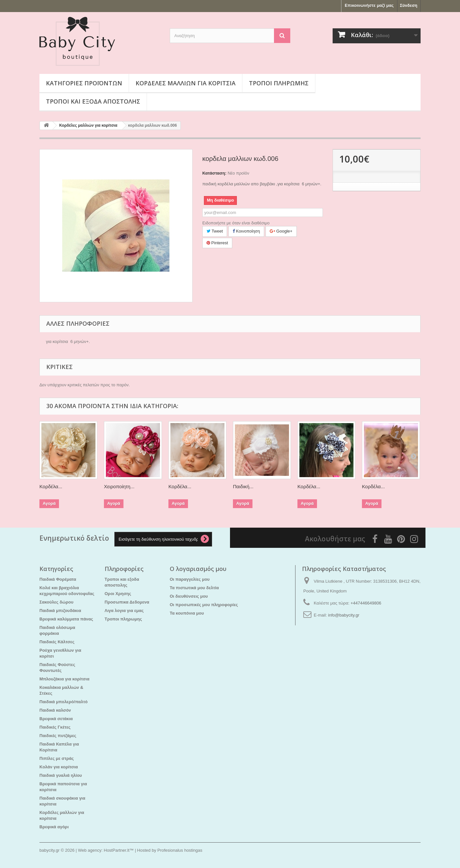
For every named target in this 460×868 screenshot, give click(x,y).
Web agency (90, 850)
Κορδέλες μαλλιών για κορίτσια (186, 83)
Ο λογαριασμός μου (198, 569)
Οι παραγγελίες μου (190, 579)
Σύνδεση (409, 5)
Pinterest (217, 243)
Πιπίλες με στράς (57, 758)
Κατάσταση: (214, 173)
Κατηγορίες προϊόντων (84, 83)
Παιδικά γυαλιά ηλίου (61, 775)
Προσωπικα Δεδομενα (127, 602)
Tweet (215, 231)
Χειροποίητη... (119, 486)
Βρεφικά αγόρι (54, 827)
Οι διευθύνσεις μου (189, 596)
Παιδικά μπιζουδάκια (60, 611)
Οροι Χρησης (118, 594)
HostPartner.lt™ (119, 850)
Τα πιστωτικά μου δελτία (194, 588)
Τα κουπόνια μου (187, 613)
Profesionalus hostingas (180, 850)
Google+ (281, 231)
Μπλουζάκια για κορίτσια (64, 679)
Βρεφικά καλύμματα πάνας (66, 619)
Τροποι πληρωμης (279, 83)
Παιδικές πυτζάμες (58, 736)
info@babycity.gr (344, 615)
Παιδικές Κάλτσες (57, 642)
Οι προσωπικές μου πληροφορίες (204, 605)
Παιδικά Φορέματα (58, 579)
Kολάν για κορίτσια (59, 767)
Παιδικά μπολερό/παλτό (64, 702)
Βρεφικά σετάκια (56, 719)
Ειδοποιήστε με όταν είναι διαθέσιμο (236, 223)
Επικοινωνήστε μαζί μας (369, 5)
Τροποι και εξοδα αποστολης (93, 101)
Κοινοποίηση (246, 231)
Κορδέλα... (51, 486)
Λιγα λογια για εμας (124, 611)
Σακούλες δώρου (56, 602)
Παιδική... (243, 486)
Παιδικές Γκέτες (55, 727)
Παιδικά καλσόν (55, 710)
